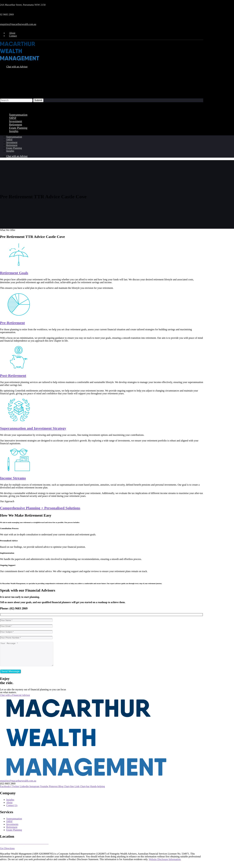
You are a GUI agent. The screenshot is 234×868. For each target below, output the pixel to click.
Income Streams (13, 478)
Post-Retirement (13, 376)
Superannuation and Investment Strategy (33, 428)
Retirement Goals (14, 273)
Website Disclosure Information (165, 864)
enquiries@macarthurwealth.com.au (18, 24)
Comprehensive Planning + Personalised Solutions (40, 508)
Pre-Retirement (12, 323)
